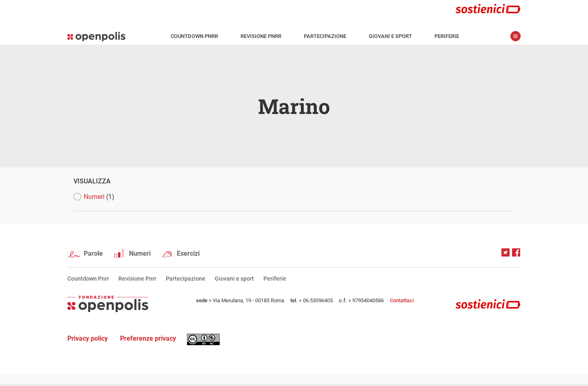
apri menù (516, 36)
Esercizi (188, 253)
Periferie (447, 36)
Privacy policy (88, 338)
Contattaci (402, 300)
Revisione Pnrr (261, 36)
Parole (93, 253)
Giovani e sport (390, 36)
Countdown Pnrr (194, 36)
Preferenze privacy (148, 338)
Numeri (99, 197)
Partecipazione (325, 36)
